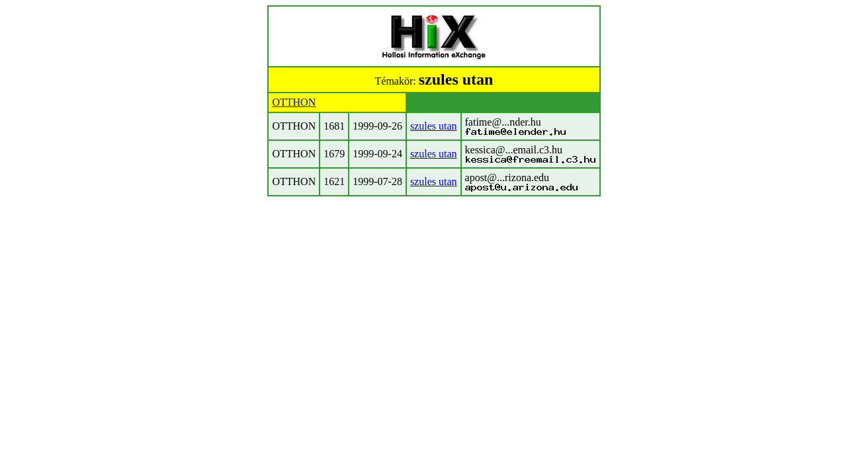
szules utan (434, 126)
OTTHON (294, 102)
